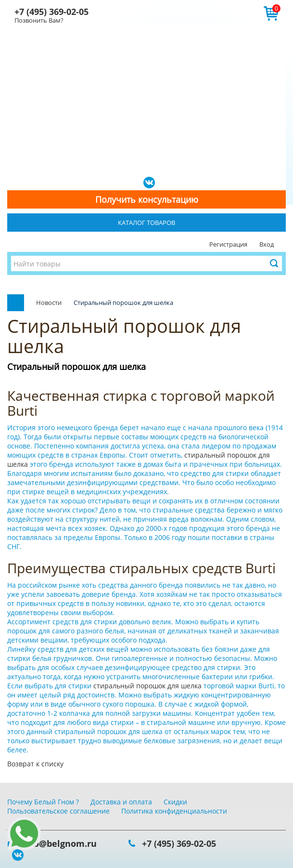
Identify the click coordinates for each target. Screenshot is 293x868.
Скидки (175, 802)
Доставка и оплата (121, 802)
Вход (267, 244)
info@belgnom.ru (59, 843)
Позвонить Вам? (39, 20)
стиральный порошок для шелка (148, 686)
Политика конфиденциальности (174, 811)
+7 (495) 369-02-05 (51, 12)
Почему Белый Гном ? (43, 802)
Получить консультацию (147, 199)
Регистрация (228, 244)
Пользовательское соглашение (58, 811)
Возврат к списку (35, 764)
